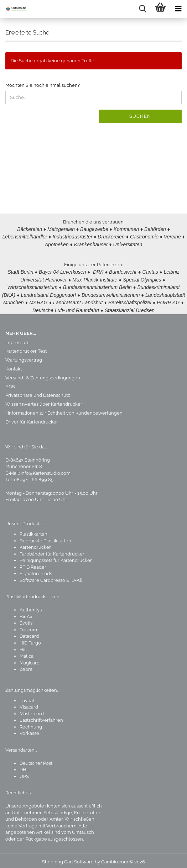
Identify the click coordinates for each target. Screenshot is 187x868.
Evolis (26, 620)
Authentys (31, 607)
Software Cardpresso (42, 577)
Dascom (28, 627)
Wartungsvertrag (24, 357)
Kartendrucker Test (26, 348)
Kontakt (14, 366)
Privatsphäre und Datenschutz (38, 392)
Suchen (140, 116)
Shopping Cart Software (68, 859)
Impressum (17, 339)
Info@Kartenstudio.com (46, 470)
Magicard (30, 660)
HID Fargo (30, 640)
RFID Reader (33, 564)
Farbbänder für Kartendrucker (52, 551)
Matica (27, 653)
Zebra (26, 666)
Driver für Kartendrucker (32, 419)
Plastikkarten (33, 531)
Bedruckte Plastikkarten (45, 538)
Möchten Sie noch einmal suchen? (43, 85)
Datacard (29, 633)
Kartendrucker (35, 544)
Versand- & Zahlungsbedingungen (43, 375)
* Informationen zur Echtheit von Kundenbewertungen (64, 410)
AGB (10, 383)
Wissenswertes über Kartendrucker (44, 401)
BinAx (26, 613)
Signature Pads (36, 570)
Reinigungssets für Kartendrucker (56, 557)
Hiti (23, 646)
